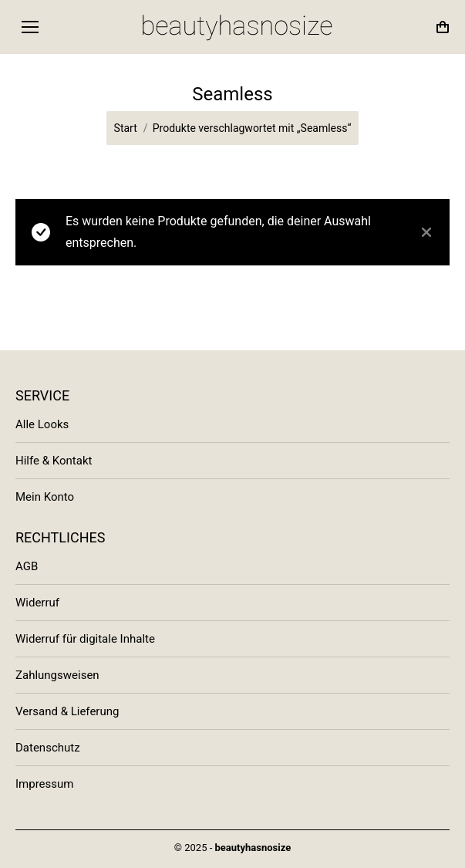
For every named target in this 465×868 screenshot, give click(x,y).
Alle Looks (42, 424)
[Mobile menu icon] (30, 27)
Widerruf (37, 603)
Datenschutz (48, 748)
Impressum (44, 784)
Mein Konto (45, 497)
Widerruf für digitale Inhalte (85, 639)
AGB (27, 566)
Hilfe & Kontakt (54, 461)
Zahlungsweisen (57, 675)
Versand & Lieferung (67, 711)
